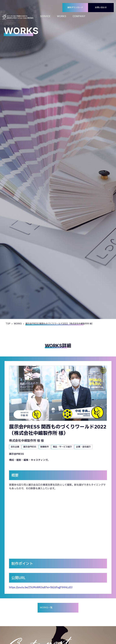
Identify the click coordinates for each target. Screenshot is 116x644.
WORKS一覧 (46, 608)
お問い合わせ (101, 8)
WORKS (62, 16)
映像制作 (45, 447)
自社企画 (15, 447)
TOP (8, 324)
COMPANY (79, 16)
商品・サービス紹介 (62, 447)
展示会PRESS (30, 447)
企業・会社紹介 (83, 447)
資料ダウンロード (75, 8)
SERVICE (45, 16)
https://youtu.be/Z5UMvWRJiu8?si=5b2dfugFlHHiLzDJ (41, 587)
